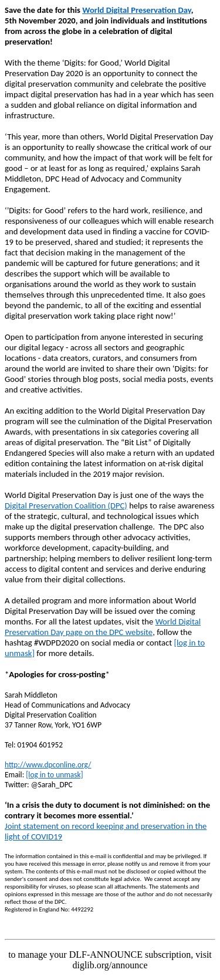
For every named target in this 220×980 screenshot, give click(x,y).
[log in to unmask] (54, 775)
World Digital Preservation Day (137, 10)
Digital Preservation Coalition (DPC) (66, 506)
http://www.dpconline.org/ (48, 765)
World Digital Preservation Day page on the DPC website (103, 627)
